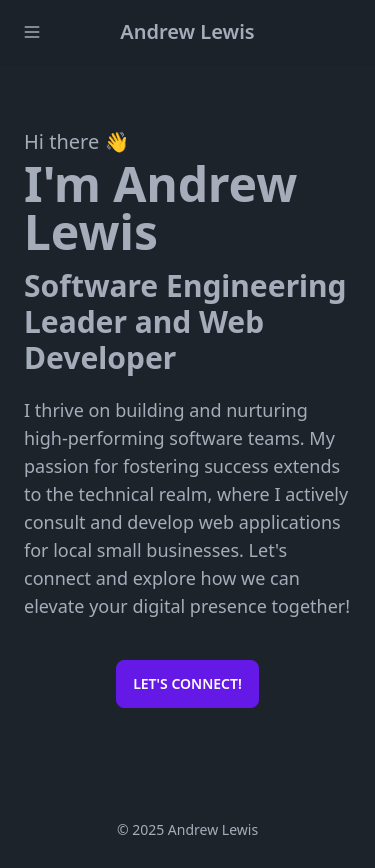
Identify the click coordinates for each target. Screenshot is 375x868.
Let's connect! (187, 683)
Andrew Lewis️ (187, 31)
